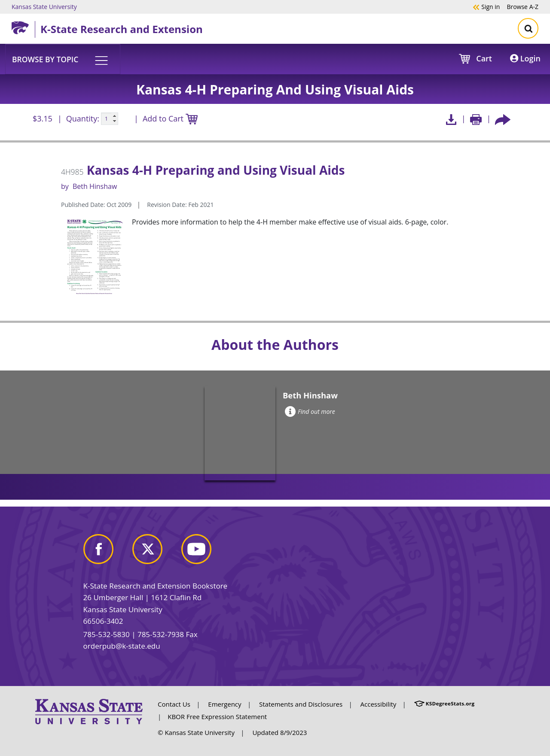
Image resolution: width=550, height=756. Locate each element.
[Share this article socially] (503, 119)
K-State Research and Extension (122, 29)
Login (525, 58)
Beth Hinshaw (95, 186)
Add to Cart (170, 119)
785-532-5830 (107, 634)
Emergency (225, 704)
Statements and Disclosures (301, 704)
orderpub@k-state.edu (122, 646)
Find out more (310, 411)
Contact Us (174, 704)
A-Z (522, 6)
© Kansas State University (196, 732)
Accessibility (379, 704)
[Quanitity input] (110, 119)
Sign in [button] (486, 6)
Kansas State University (44, 6)
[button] (63, 59)
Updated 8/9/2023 (280, 732)
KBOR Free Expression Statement (217, 717)
